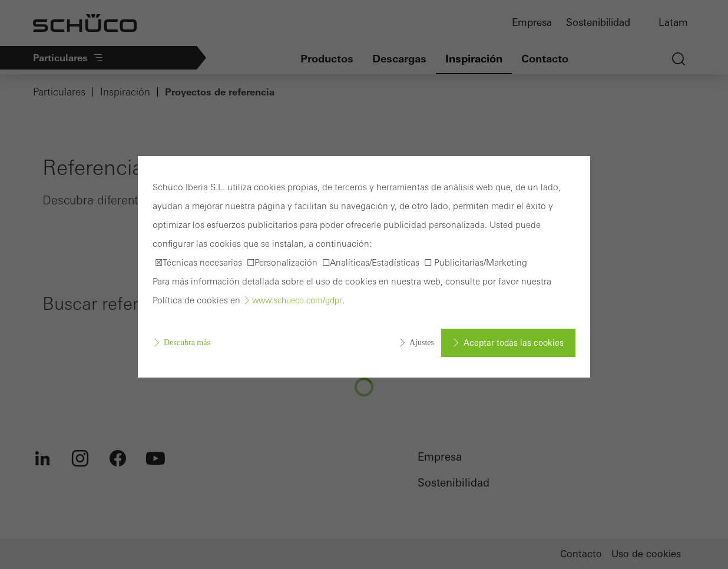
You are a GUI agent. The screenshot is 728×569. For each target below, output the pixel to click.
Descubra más (187, 343)
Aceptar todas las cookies (514, 343)
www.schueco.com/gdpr (297, 300)
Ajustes (422, 343)
